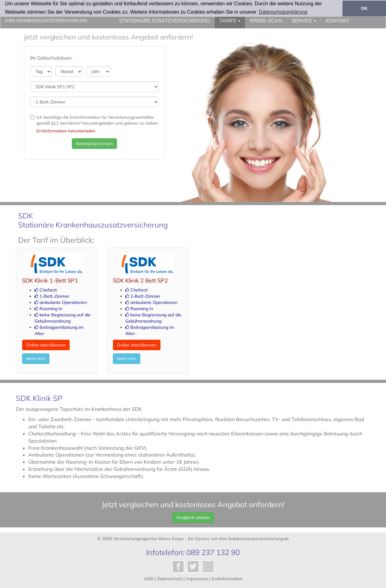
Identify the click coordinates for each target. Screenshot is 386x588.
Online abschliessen (46, 345)
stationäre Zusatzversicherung (164, 21)
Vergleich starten (193, 517)
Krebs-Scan (266, 21)
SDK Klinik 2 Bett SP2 (140, 280)
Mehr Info (36, 359)
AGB (149, 579)
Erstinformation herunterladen (66, 131)
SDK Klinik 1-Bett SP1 (50, 280)
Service (304, 21)
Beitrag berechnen (94, 144)
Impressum (197, 579)
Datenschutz (170, 579)
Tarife (230, 21)
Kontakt (337, 21)
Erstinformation (227, 579)
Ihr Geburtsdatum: (51, 58)
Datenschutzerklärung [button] (283, 12)
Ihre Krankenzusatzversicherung (46, 21)
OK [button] (364, 8)
